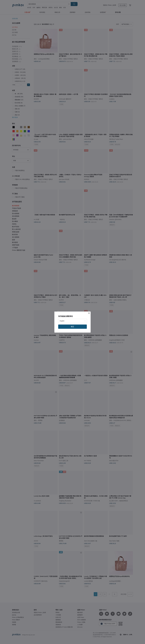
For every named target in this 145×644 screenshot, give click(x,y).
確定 (72, 327)
